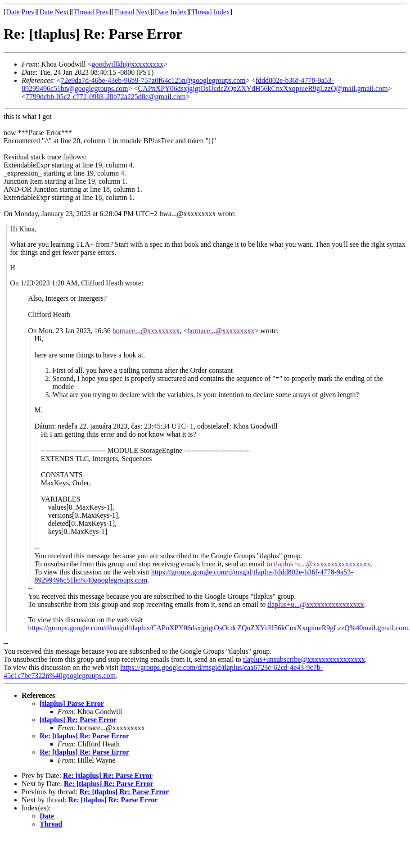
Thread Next (132, 12)
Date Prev (20, 12)
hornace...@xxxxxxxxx (146, 331)
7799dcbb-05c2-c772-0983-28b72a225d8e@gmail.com (106, 97)
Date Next (54, 12)
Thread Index (211, 12)
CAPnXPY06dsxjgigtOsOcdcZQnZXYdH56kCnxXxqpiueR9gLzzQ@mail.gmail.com (263, 88)
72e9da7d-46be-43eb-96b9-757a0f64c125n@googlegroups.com (153, 80)
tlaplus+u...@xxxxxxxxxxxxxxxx (322, 564)
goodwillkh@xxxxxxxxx (128, 64)
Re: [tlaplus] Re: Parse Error (84, 736)
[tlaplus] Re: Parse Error (78, 720)
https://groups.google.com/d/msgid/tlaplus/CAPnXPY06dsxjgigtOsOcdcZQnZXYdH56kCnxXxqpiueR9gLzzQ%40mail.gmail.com (218, 628)
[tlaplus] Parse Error (72, 703)
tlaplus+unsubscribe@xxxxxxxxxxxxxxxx (304, 659)
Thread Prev (91, 12)
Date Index (171, 12)
